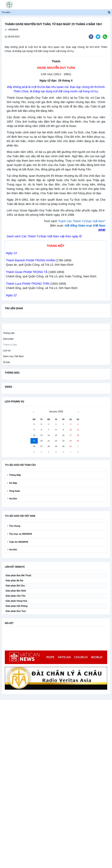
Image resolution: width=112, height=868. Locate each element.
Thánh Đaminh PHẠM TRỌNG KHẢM (30, 260)
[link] (8, 333)
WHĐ (102, 230)
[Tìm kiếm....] (55, 12)
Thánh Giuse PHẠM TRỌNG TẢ (27, 272)
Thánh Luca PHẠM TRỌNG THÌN (28, 284)
